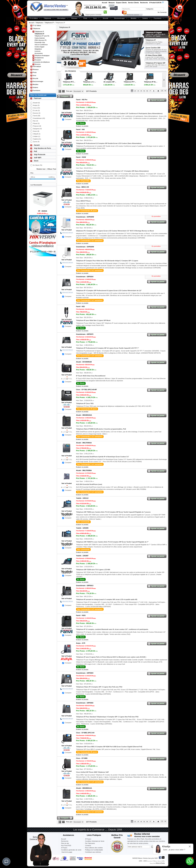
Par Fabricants (90, 843)
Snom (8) (36, 131)
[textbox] (134, 9)
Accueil (31, 23)
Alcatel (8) (36, 103)
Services (38, 64)
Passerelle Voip (40, 42)
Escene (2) (37, 113)
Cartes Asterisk (40, 38)
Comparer (68, 119)
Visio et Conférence (41, 45)
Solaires (145, 18)
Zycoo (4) (36, 142)
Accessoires (39, 53)
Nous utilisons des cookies (94, 848)
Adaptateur (38, 49)
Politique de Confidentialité (94, 850)
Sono (95, 18)
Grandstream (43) (39, 118)
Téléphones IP (39, 34)
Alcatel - (84, 362)
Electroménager (120, 18)
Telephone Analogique (42, 56)
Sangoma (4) (37, 129)
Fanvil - (82, 100)
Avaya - (81, 643)
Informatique (61, 18)
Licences (37, 51)
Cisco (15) (36, 108)
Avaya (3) (36, 105)
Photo (85, 18)
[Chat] (6, 862)
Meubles (134, 18)
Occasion (38, 60)
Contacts (88, 845)
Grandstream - (85, 217)
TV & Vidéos (34, 18)
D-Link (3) (36, 110)
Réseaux (74, 18)
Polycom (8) (37, 126)
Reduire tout (41, 169)
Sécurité (105, 18)
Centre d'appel (39, 47)
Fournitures (158, 18)
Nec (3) (36, 121)
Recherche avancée (133, 15)
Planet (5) (36, 123)
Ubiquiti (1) (37, 134)
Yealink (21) (37, 139)
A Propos (88, 839)
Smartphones (39, 58)
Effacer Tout (52, 169)
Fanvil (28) (37, 116)
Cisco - (82, 187)
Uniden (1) (37, 136)
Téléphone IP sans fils (42, 36)
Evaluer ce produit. (82, 126)
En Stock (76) (38, 165)
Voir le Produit (67, 113)
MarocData (160, 863)
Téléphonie (47, 18)
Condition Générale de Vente (95, 841)
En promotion (156, 216)
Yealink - (82, 498)
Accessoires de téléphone (41, 62)
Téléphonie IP (49, 23)
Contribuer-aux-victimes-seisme (93, 853)
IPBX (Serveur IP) (40, 40)
